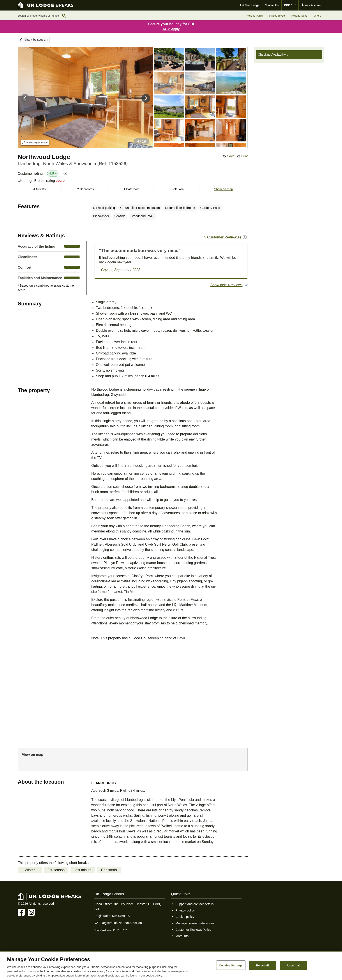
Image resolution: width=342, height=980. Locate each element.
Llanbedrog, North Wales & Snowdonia (73, 163)
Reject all (262, 965)
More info (182, 936)
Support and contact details (194, 904)
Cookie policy (185, 917)
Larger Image (35, 143)
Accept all (294, 965)
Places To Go (277, 16)
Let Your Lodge (250, 5)
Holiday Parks (255, 16)
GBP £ (290, 5)
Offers (317, 16)
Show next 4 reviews (227, 285)
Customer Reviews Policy (193, 930)
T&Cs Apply (171, 29)
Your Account (311, 5)
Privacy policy (185, 910)
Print (244, 156)
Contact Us (272, 5)
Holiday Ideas (299, 16)
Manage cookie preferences (195, 923)
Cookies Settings (231, 965)
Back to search (36, 40)
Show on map (224, 189)
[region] (171, 966)
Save (231, 156)
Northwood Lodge (44, 157)
